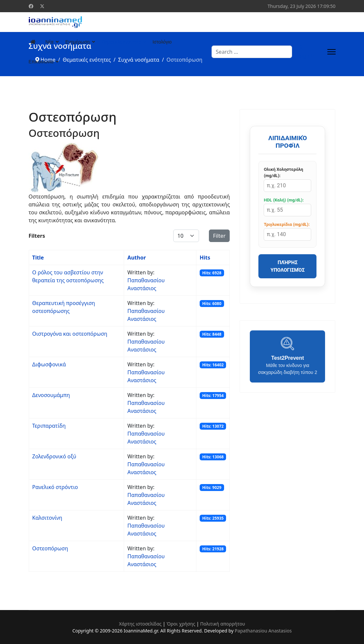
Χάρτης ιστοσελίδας (140, 624)
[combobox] (252, 52)
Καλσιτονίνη (47, 518)
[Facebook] (31, 6)
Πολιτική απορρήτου (223, 624)
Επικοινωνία (41, 62)
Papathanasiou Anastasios (263, 631)
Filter (219, 236)
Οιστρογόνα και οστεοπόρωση (70, 334)
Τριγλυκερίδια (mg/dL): (287, 224)
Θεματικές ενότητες (121, 42)
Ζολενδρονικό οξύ (54, 456)
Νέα (50, 42)
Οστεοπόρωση (50, 548)
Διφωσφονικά (49, 364)
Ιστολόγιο (162, 42)
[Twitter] (42, 6)
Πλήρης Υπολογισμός (288, 266)
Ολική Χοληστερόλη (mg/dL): (283, 173)
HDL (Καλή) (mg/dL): (284, 200)
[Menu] (331, 52)
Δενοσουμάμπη (51, 395)
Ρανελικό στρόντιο (55, 487)
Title (38, 258)
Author (137, 258)
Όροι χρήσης (181, 624)
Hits (205, 258)
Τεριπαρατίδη (49, 426)
